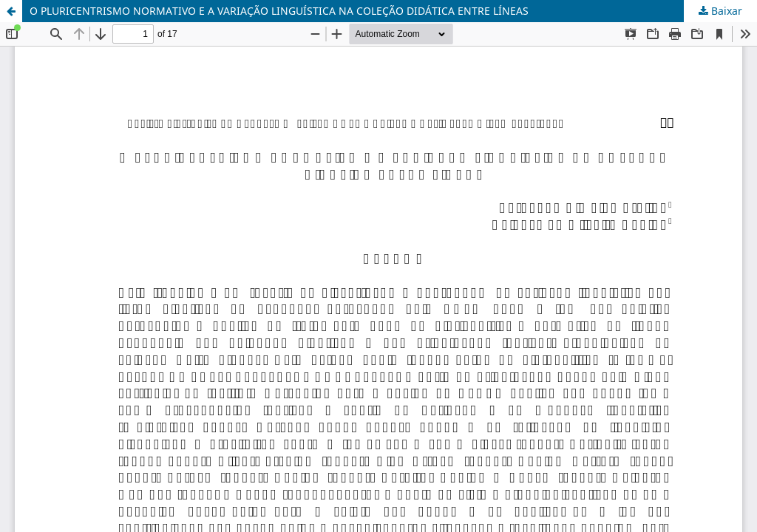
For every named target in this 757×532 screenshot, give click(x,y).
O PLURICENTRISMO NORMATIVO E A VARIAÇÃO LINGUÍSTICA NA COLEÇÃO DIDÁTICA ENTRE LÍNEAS (279, 11)
